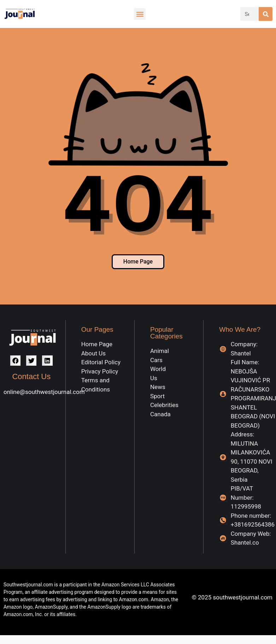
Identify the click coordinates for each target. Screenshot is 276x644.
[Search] (266, 14)
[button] (140, 14)
